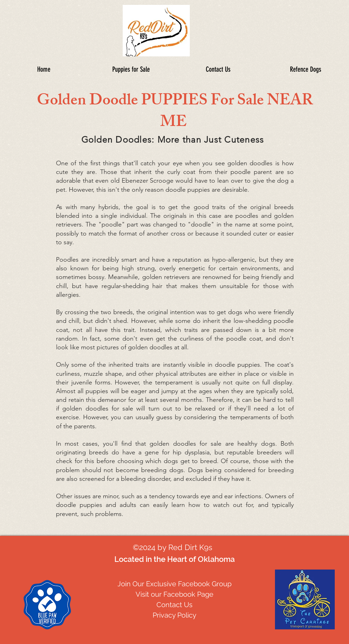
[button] (305, 69)
